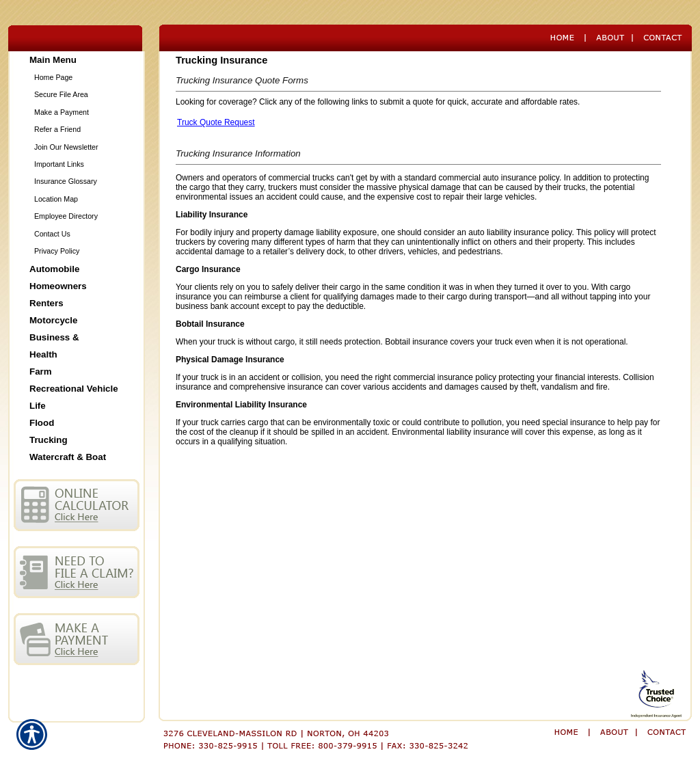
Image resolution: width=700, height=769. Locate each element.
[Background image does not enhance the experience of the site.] (77, 60)
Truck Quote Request (216, 122)
